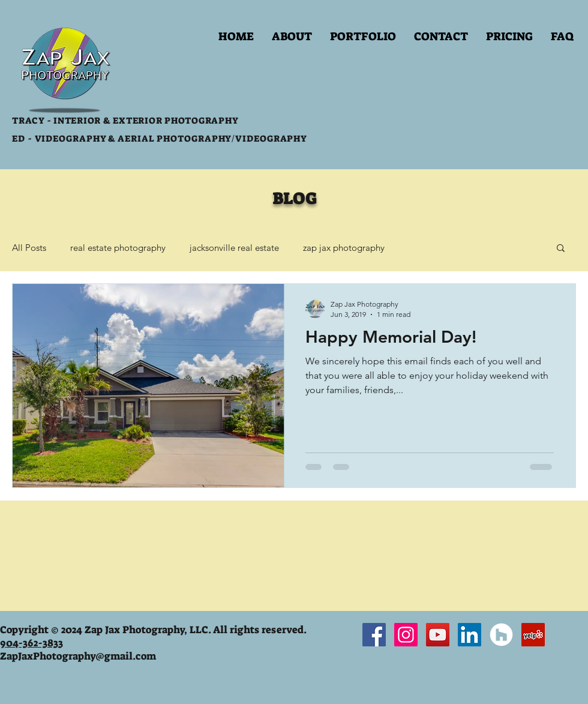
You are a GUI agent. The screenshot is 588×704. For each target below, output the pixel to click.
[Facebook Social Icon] (374, 635)
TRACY (28, 121)
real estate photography (118, 248)
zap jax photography (344, 248)
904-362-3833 (31, 643)
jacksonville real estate (234, 248)
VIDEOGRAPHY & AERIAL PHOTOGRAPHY (132, 139)
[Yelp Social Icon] (533, 635)
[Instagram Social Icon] (406, 635)
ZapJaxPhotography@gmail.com (78, 656)
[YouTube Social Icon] (438, 635)
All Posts (29, 248)
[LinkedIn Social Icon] (469, 635)
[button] (363, 37)
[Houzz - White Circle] (501, 635)
